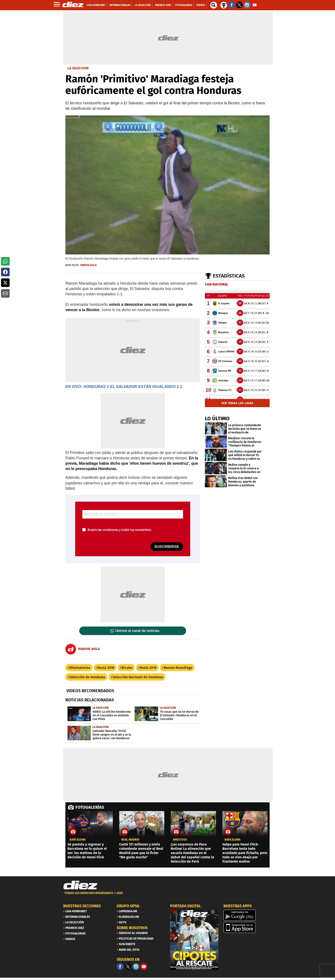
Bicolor (127, 668)
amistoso (180, 840)
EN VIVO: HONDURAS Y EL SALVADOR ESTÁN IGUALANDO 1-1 (124, 387)
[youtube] (144, 967)
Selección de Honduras (87, 677)
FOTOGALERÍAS (90, 807)
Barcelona (78, 840)
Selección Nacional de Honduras (138, 677)
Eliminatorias (80, 668)
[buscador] (214, 5)
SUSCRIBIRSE (167, 547)
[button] (5, 261)
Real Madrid (130, 840)
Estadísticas (229, 276)
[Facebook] (120, 967)
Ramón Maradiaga (178, 668)
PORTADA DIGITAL (185, 906)
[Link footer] (80, 885)
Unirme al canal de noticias (137, 631)
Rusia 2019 (148, 668)
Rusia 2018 (106, 668)
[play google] (248, 915)
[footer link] (167, 895)
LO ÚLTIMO (217, 418)
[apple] (248, 927)
